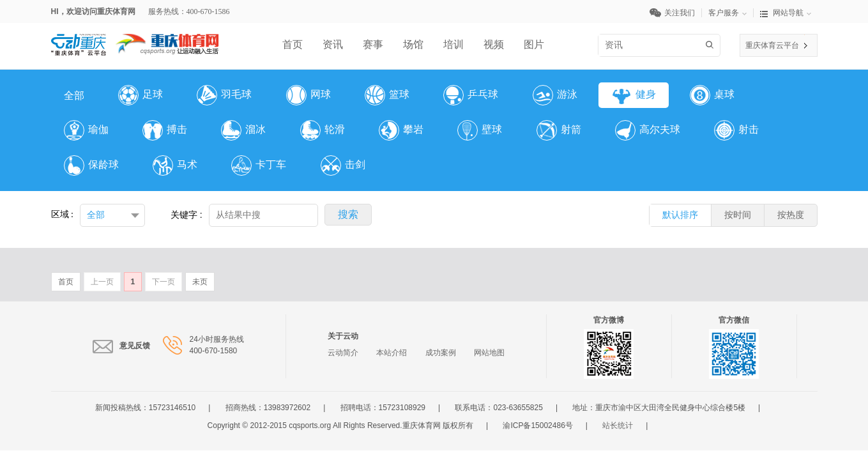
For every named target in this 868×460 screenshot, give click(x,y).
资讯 (333, 44)
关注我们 (676, 13)
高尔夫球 (648, 130)
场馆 (413, 44)
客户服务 (731, 13)
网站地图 (489, 353)
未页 (200, 282)
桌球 (712, 95)
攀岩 (401, 130)
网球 (308, 95)
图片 (534, 44)
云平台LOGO (79, 40)
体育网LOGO (167, 40)
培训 (453, 44)
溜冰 (243, 130)
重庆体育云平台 (772, 45)
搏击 (165, 130)
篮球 (387, 95)
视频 (494, 44)
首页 (293, 44)
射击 (736, 130)
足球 (141, 95)
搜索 (712, 45)
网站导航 (786, 13)
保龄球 (91, 165)
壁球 (480, 130)
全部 (74, 96)
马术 (175, 165)
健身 (634, 95)
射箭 (559, 130)
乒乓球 (471, 95)
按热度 (791, 215)
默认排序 (680, 215)
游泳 (555, 95)
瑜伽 (86, 130)
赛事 (373, 44)
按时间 (738, 215)
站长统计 (618, 425)
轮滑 (323, 130)
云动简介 (343, 353)
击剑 (343, 165)
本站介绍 (392, 353)
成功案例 (441, 353)
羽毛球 (224, 95)
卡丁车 (259, 165)
